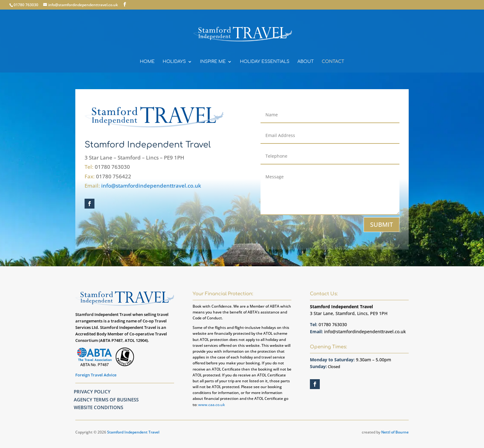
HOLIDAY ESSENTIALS (265, 62)
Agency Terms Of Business (106, 400)
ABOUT (306, 62)
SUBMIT (382, 224)
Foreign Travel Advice (96, 375)
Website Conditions (98, 407)
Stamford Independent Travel (133, 432)
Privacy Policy (92, 392)
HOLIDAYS (174, 62)
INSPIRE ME (213, 62)
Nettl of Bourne (395, 432)
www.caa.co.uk (212, 405)
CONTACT (333, 62)
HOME (147, 62)
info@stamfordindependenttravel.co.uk (151, 186)
